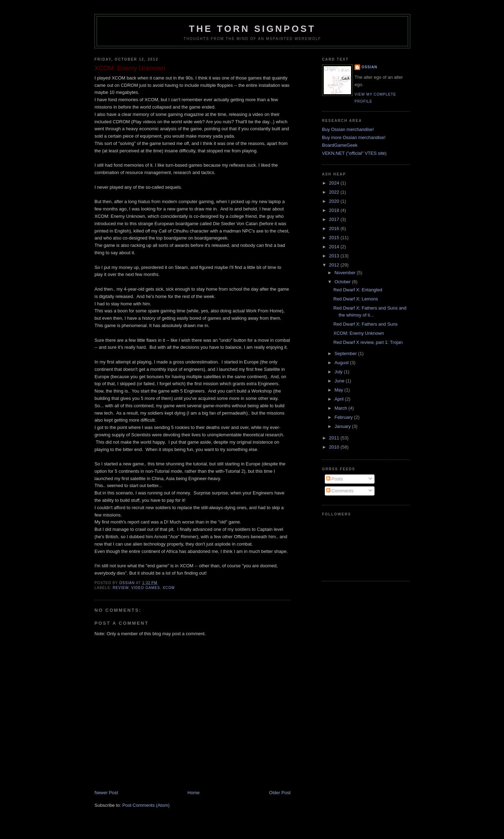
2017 (335, 219)
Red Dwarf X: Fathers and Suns (365, 324)
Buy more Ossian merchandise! (354, 137)
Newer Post (106, 793)
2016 (335, 228)
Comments (340, 491)
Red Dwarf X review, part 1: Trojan (368, 342)
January (343, 426)
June (340, 381)
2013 (335, 256)
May (339, 390)
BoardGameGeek (340, 145)
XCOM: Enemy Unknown (359, 333)
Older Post (280, 793)
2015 (335, 238)
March (342, 408)
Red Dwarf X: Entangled (358, 290)
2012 (335, 265)
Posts (335, 479)
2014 (335, 247)
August (342, 363)
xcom (169, 588)
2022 (335, 192)
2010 (335, 447)
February (344, 417)
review (121, 588)
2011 (335, 438)
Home (194, 793)
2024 (335, 183)
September (346, 353)
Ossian (369, 67)
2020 (335, 201)
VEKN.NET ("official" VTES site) (354, 153)
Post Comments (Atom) (146, 805)
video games (146, 588)
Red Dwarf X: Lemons (355, 299)
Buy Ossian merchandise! (348, 129)
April (340, 399)
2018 (335, 210)
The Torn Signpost (252, 29)
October (343, 282)
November (346, 273)
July (339, 372)
